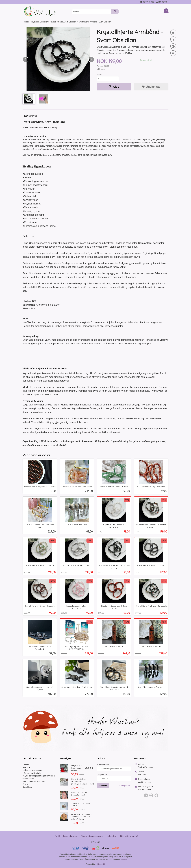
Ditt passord (102, 774)
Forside (26, 22)
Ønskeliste (151, 87)
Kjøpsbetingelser (70, 836)
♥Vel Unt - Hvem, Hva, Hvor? (34, 781)
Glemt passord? (125, 786)
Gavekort (26, 784)
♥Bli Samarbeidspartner (32, 770)
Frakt (57, 836)
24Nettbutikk (100, 864)
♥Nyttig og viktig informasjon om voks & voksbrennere (39, 777)
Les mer (124, 859)
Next (94, 59)
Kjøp (114, 87)
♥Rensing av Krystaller (32, 773)
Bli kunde (26, 767)
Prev (28, 59)
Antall (99, 75)
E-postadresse (103, 765)
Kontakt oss (27, 787)
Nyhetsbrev (112, 836)
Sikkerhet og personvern (93, 836)
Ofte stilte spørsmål (129, 836)
